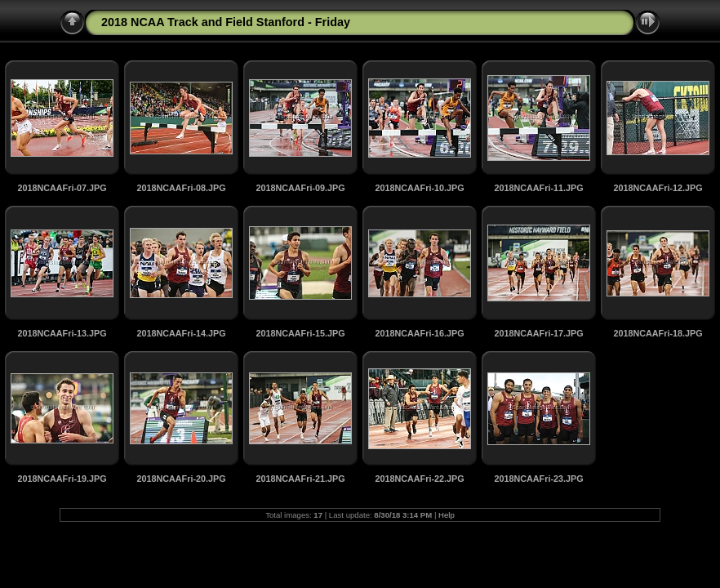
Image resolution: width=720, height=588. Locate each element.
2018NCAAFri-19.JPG (62, 479)
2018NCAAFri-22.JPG (419, 479)
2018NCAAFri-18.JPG (658, 333)
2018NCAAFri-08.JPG (181, 188)
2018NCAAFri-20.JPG (181, 479)
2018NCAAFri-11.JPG (538, 188)
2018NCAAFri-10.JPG (419, 188)
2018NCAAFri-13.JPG (62, 333)
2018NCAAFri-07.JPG (62, 188)
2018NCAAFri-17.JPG (538, 333)
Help (447, 515)
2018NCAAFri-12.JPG (658, 188)
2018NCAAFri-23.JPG (538, 479)
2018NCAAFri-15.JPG (300, 333)
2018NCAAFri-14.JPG (181, 333)
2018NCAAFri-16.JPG (419, 333)
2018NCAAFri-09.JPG (300, 188)
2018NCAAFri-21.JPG (300, 479)
